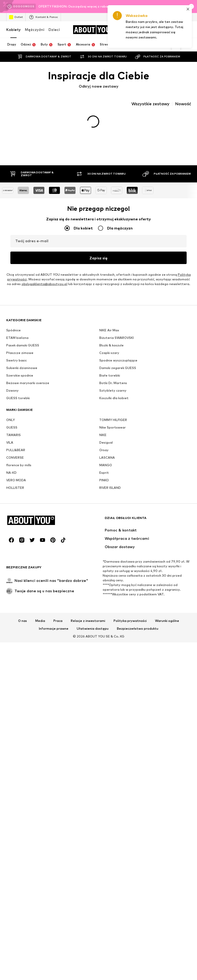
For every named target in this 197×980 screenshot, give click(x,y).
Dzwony (12, 396)
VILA (10, 448)
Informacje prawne (54, 634)
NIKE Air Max (109, 335)
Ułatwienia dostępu (93, 634)
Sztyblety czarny (113, 396)
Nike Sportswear (112, 433)
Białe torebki (110, 381)
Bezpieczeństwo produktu (138, 634)
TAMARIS (13, 440)
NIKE (103, 440)
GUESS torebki (18, 403)
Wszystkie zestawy (150, 104)
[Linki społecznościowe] (11, 545)
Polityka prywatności (130, 626)
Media (40, 626)
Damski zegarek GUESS (118, 373)
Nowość (183, 104)
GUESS (12, 433)
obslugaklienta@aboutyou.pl (44, 289)
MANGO (106, 470)
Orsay (104, 455)
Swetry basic (16, 366)
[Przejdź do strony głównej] (94, 30)
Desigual (106, 448)
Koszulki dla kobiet (114, 403)
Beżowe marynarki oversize (28, 388)
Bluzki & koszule (111, 350)
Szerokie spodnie (20, 381)
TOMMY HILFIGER (113, 425)
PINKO (104, 485)
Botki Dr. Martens (113, 388)
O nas (23, 626)
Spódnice (13, 335)
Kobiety (13, 29)
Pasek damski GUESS (23, 350)
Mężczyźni (35, 29)
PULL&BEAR (16, 455)
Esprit (104, 478)
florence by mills (19, 470)
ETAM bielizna (17, 343)
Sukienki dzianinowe (22, 373)
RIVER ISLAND (110, 493)
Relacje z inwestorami (88, 626)
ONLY (10, 425)
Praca (58, 626)
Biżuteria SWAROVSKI (117, 343)
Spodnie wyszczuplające (118, 366)
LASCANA (107, 463)
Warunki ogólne (167, 626)
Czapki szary (109, 358)
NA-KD (11, 478)
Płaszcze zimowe (20, 358)
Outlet (16, 17)
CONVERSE (15, 463)
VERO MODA (16, 485)
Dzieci (54, 29)
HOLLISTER (15, 493)
